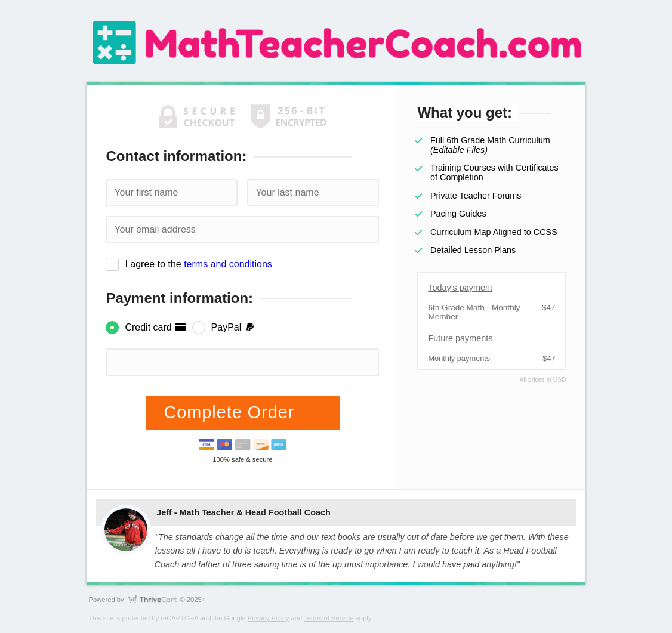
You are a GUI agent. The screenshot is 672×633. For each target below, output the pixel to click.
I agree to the (198, 264)
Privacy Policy (269, 618)
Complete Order (232, 412)
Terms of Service (329, 618)
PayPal (234, 327)
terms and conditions (228, 264)
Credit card (155, 327)
